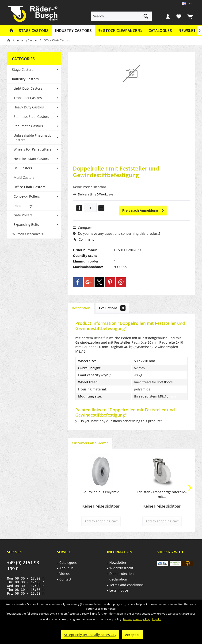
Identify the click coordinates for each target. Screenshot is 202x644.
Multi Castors (24, 177)
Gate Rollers (23, 215)
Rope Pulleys (24, 206)
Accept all (133, 635)
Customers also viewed (90, 443)
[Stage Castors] (34, 31)
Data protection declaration (122, 576)
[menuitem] (190, 16)
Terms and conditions (126, 585)
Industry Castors (25, 79)
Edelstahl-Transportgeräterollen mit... (162, 494)
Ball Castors (23, 168)
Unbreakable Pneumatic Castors (32, 138)
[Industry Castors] (73, 31)
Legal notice (119, 590)
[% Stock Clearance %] (120, 31)
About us (66, 568)
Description (81, 308)
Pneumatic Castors (28, 126)
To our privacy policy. (136, 619)
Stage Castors (23, 70)
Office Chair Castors (30, 187)
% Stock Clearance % (28, 234)
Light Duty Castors (28, 88)
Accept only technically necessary (90, 635)
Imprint (157, 619)
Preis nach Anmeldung (143, 210)
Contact (65, 579)
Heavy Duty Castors (29, 107)
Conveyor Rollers (27, 196)
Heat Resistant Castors (31, 159)
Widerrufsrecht (121, 568)
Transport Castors (28, 98)
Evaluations (112, 308)
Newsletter (118, 563)
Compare (83, 228)
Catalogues (160, 30)
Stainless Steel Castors (31, 117)
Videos (65, 574)
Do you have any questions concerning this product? (117, 233)
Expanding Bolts (26, 225)
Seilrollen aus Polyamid (101, 492)
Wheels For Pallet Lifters (32, 149)
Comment (83, 239)
